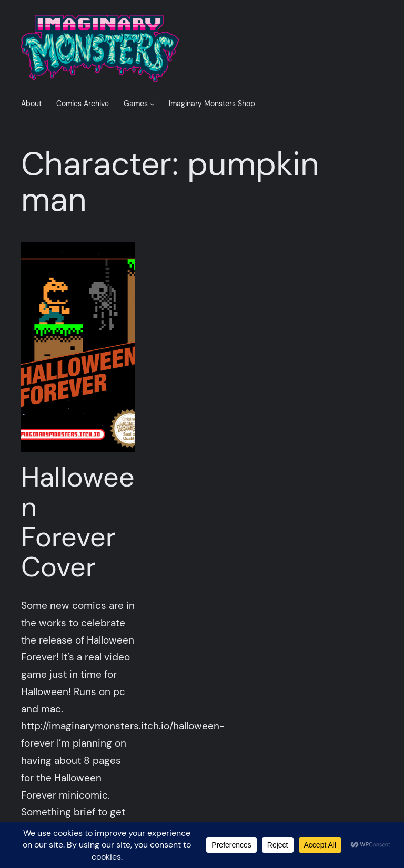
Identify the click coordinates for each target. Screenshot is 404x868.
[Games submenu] (152, 104)
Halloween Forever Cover (78, 523)
